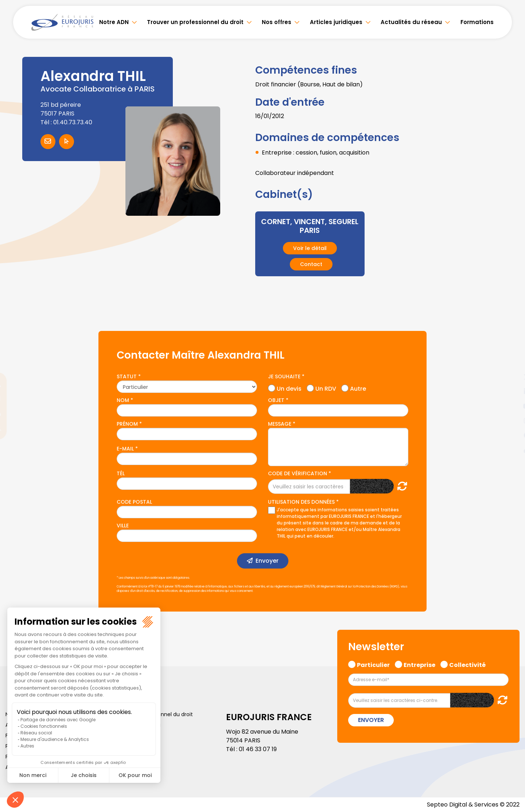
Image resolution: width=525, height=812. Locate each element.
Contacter (48, 142)
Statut (127, 376)
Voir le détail (310, 248)
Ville (123, 526)
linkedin (510, 391)
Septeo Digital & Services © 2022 (473, 805)
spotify (510, 435)
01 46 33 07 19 (258, 749)
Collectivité (467, 664)
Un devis (289, 388)
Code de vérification (297, 473)
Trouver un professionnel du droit (195, 22)
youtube (510, 406)
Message (280, 424)
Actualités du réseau (411, 22)
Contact (311, 264)
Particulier (373, 664)
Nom (123, 400)
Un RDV (326, 388)
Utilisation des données (301, 502)
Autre (358, 388)
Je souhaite (284, 376)
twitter (510, 377)
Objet (276, 400)
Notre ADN (114, 22)
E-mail (125, 449)
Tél (121, 473)
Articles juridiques (336, 22)
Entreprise (419, 664)
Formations (477, 22)
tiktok (510, 450)
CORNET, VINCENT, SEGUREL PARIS (310, 226)
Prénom (127, 424)
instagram (510, 421)
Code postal (134, 502)
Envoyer (267, 561)
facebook (510, 362)
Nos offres (277, 22)
